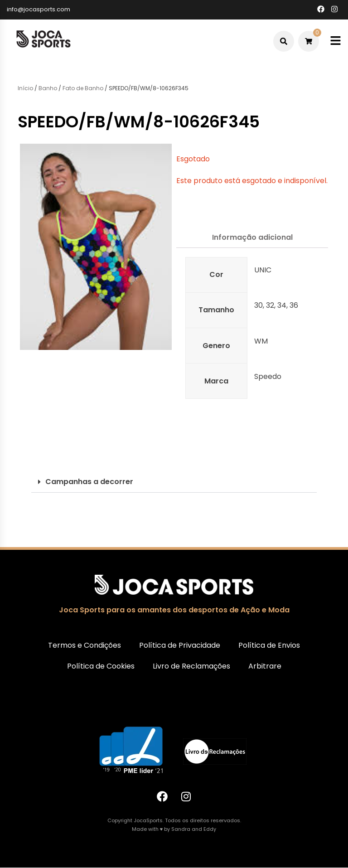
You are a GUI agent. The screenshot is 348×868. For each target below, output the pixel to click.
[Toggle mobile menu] (336, 41)
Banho (48, 88)
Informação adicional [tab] (252, 237)
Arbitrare (265, 666)
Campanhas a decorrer (89, 482)
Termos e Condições (85, 645)
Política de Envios (269, 645)
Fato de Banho (83, 88)
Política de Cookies (101, 666)
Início (25, 88)
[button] (174, 482)
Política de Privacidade (180, 645)
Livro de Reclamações (191, 666)
